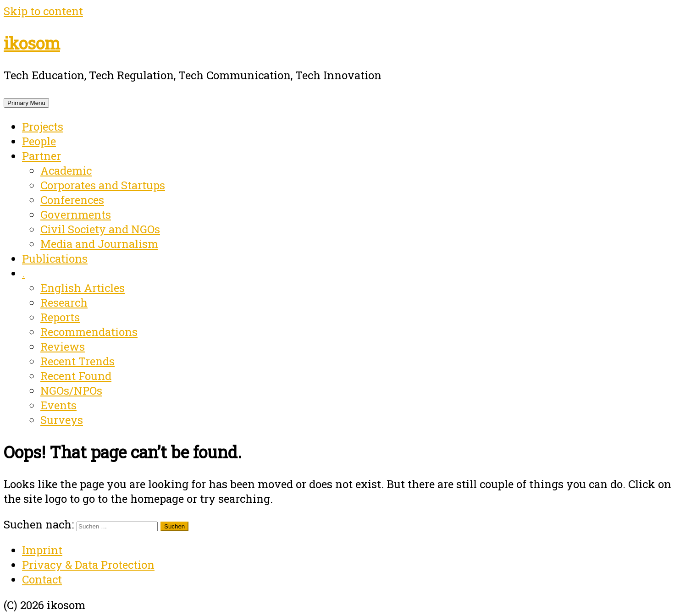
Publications (55, 258)
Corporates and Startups (103, 185)
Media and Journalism (99, 244)
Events (58, 405)
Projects (43, 126)
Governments (76, 214)
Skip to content (43, 11)
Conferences (72, 200)
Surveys (62, 420)
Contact (42, 579)
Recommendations (89, 332)
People (39, 141)
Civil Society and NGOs (100, 229)
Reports (60, 317)
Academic (66, 170)
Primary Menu (26, 103)
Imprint (42, 550)
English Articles (83, 288)
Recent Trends (77, 361)
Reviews (63, 346)
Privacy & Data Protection (88, 565)
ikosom (32, 43)
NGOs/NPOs (71, 390)
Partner (41, 156)
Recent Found (76, 376)
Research (64, 302)
